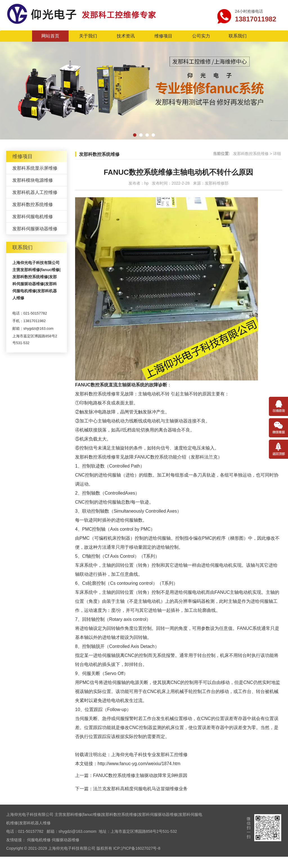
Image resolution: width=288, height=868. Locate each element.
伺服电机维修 (39, 840)
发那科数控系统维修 (33, 204)
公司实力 (201, 36)
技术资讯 (126, 36)
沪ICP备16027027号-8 (141, 848)
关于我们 (88, 36)
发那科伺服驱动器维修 (35, 229)
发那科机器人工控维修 (35, 192)
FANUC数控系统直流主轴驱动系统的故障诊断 (121, 385)
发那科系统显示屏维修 (35, 168)
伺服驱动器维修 (66, 840)
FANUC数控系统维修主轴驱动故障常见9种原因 (140, 775)
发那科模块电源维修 (33, 180)
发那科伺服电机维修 (33, 217)
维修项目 (163, 36)
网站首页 (50, 36)
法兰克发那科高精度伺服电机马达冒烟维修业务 (140, 789)
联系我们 (238, 36)
